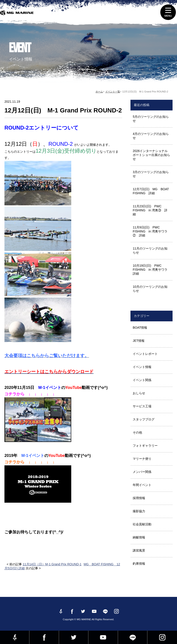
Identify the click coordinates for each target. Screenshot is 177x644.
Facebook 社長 (15, 637)
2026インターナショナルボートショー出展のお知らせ (151, 155)
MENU (168, 12)
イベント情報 (142, 367)
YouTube (103, 637)
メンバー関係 (142, 472)
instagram (162, 637)
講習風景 (139, 550)
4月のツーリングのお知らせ (151, 136)
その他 (137, 432)
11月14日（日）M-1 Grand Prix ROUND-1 (52, 564)
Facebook (44, 637)
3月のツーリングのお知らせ (151, 174)
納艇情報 (139, 537)
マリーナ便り (142, 459)
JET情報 (139, 341)
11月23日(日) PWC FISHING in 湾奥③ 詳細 (150, 210)
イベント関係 (142, 380)
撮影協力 (139, 511)
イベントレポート (145, 354)
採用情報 (139, 498)
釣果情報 (139, 564)
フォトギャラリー (145, 446)
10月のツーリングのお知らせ (150, 289)
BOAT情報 (140, 328)
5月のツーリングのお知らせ (151, 119)
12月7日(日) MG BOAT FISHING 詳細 (152, 191)
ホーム (99, 92)
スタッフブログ (144, 419)
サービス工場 (142, 406)
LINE (133, 637)
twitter (74, 637)
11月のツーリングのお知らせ (150, 250)
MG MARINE (18, 14)
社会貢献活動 (142, 524)
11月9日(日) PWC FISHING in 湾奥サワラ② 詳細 (150, 231)
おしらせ (139, 393)
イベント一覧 (113, 92)
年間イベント (142, 485)
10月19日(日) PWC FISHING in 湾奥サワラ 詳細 (152, 270)
